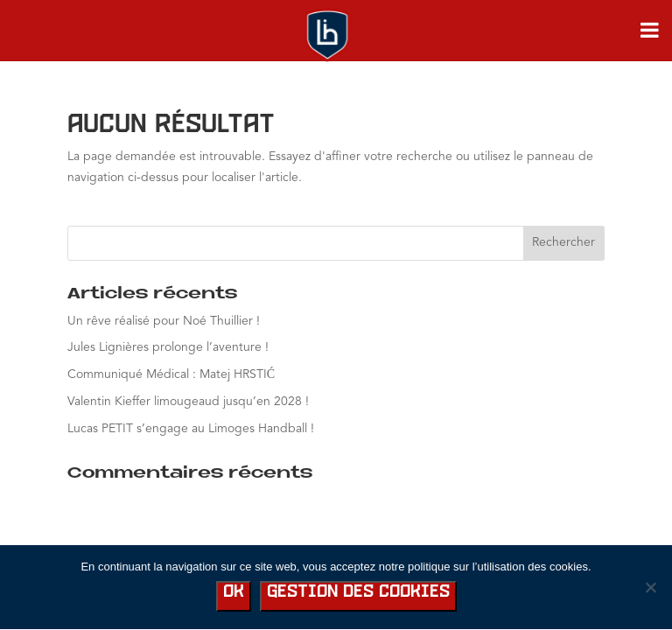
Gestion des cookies (358, 592)
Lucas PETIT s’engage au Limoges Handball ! (191, 429)
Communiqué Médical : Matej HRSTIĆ (171, 374)
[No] (650, 587)
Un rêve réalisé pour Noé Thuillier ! (164, 321)
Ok (234, 592)
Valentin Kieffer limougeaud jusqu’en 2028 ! (188, 402)
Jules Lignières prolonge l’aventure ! (168, 347)
